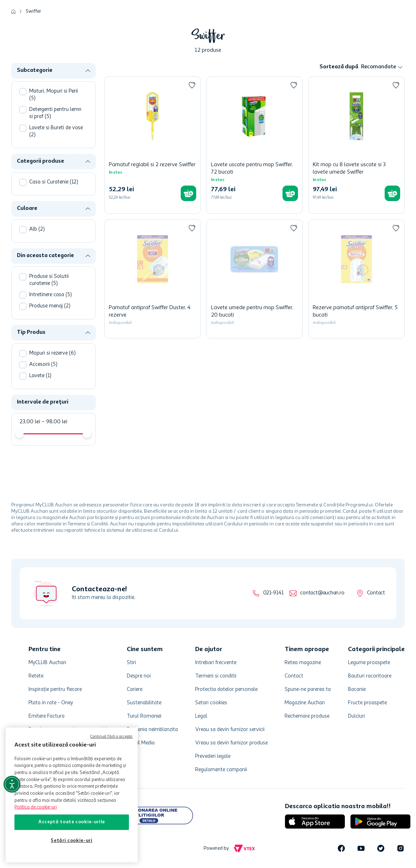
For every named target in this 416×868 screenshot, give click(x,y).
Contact (376, 593)
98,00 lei (54, 422)
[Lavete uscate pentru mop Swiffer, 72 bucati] (255, 145)
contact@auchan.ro (322, 593)
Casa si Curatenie (54, 182)
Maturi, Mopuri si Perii (54, 95)
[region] (72, 795)
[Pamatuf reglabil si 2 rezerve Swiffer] (153, 145)
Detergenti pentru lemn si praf (55, 113)
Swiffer (33, 11)
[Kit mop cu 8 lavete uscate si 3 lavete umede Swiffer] (356, 145)
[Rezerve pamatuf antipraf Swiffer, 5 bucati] (356, 279)
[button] (56, 71)
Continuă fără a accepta (111, 737)
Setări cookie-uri (72, 841)
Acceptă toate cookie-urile (72, 822)
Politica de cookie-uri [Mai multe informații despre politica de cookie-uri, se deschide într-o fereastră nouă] (36, 807)
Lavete (40, 376)
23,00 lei (30, 422)
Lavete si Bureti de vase (56, 132)
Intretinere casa (51, 295)
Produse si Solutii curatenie (49, 280)
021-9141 (273, 593)
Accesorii (43, 365)
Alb (37, 229)
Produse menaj (50, 306)
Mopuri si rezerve (52, 353)
